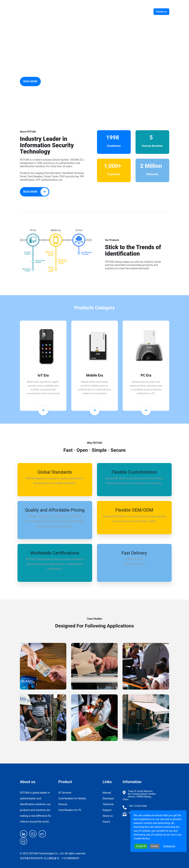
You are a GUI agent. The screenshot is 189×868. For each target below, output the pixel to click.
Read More (31, 81)
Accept (155, 846)
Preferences (169, 846)
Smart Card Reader (104, 11)
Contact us (161, 12)
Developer (108, 798)
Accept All (141, 846)
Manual (107, 793)
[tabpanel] (43, 368)
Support (125, 11)
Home (64, 11)
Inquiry (106, 822)
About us (141, 11)
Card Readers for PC (70, 810)
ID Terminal (80, 11)
